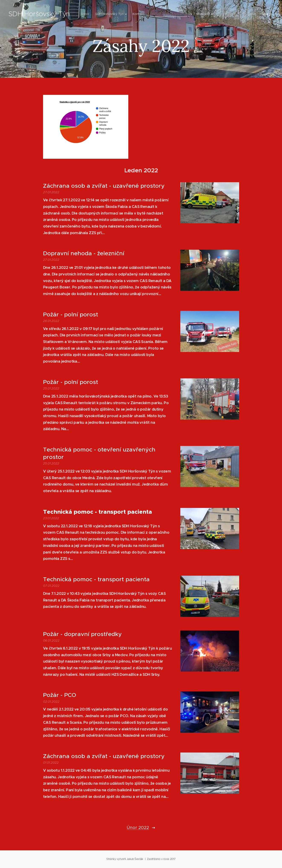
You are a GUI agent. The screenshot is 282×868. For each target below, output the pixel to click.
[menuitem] (98, 14)
